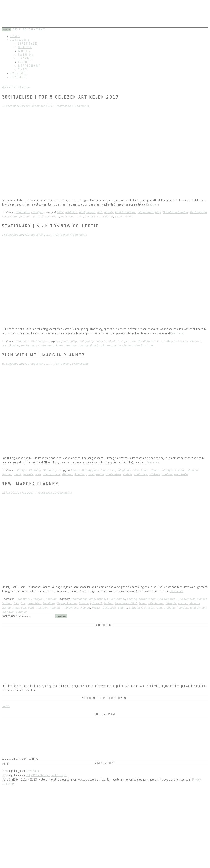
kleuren (155, 470)
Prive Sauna (33, 771)
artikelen (71, 212)
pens (31, 608)
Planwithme (71, 608)
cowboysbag (147, 599)
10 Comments (63, 493)
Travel (25, 58)
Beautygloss (91, 470)
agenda (64, 341)
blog (158, 212)
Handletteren (146, 341)
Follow (6, 706)
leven (143, 603)
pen (23, 608)
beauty (109, 212)
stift (159, 608)
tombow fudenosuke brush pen (134, 345)
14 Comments (79, 364)
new (16, 608)
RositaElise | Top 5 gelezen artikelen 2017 (60, 97)
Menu (6, 29)
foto (16, 603)
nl (58, 216)
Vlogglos (22, 612)
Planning (35, 470)
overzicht (68, 216)
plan (38, 474)
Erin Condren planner (192, 599)
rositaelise (109, 608)
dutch (28, 216)
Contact (18, 77)
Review (14, 345)
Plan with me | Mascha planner (44, 355)
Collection (22, 212)
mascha (180, 470)
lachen (109, 603)
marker (183, 603)
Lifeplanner (156, 603)
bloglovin (124, 470)
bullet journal (116, 599)
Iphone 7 (96, 603)
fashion (7, 603)
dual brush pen (119, 341)
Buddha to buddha (176, 212)
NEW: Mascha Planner (30, 484)
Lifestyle (28, 44)
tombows (8, 612)
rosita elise (93, 216)
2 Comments (81, 106)
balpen (76, 470)
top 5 (119, 216)
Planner (195, 341)
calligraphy (86, 341)
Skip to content (29, 29)
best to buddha (126, 212)
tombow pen (198, 608)
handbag (49, 603)
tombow (71, 345)
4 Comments (79, 235)
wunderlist (181, 474)
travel (128, 216)
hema (145, 470)
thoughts (170, 608)
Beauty (25, 47)
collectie (102, 341)
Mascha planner (44, 216)
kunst (161, 341)
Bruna (101, 599)
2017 (60, 212)
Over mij (18, 73)
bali (100, 212)
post (5, 345)
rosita (80, 216)
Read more (153, 204)
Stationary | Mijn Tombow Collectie (50, 226)
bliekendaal (146, 212)
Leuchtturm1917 (126, 603)
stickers (155, 474)
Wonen (24, 51)
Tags (23, 69)
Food (23, 62)
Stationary (29, 66)
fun (23, 603)
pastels (28, 474)
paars (18, 474)
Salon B (108, 216)
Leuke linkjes (59, 775)
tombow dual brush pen (95, 345)
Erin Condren (167, 599)
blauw (105, 470)
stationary (45, 345)
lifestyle (168, 470)
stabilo (128, 474)
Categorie (20, 40)
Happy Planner (67, 603)
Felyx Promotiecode (38, 775)
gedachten (34, 603)
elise (136, 470)
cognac (132, 599)
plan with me (52, 474)
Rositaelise (63, 106)
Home (15, 36)
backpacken (87, 212)
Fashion (26, 55)
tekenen (59, 345)
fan (134, 341)
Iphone (84, 603)
